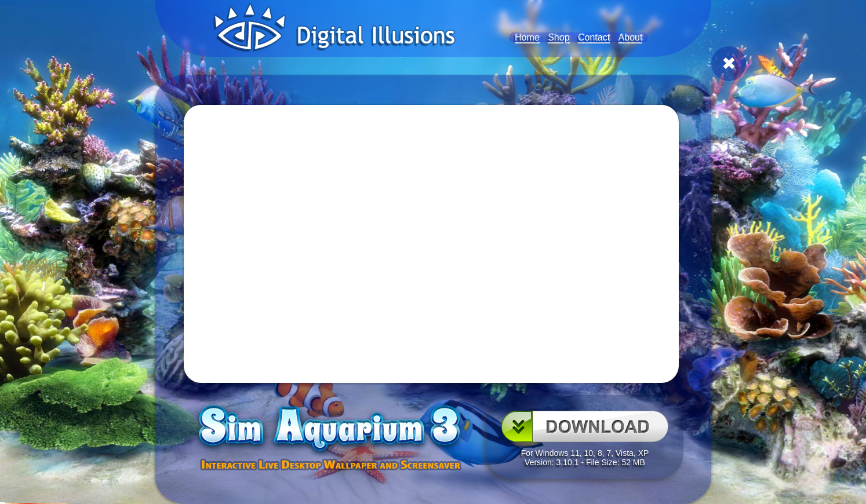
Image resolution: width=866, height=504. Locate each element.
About (631, 37)
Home (527, 37)
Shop (558, 37)
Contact (594, 37)
